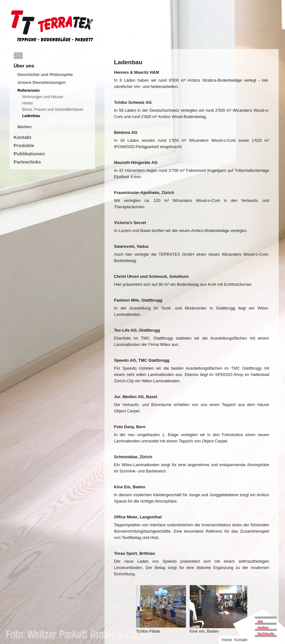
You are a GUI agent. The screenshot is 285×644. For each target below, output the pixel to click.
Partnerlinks (27, 162)
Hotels (28, 103)
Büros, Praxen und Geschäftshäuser (53, 109)
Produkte (24, 145)
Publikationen (29, 154)
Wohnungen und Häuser (43, 97)
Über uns (24, 66)
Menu (32, 56)
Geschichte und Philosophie (45, 75)
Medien (25, 127)
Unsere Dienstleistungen (41, 82)
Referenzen (28, 90)
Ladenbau (31, 116)
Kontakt (22, 137)
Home (227, 640)
